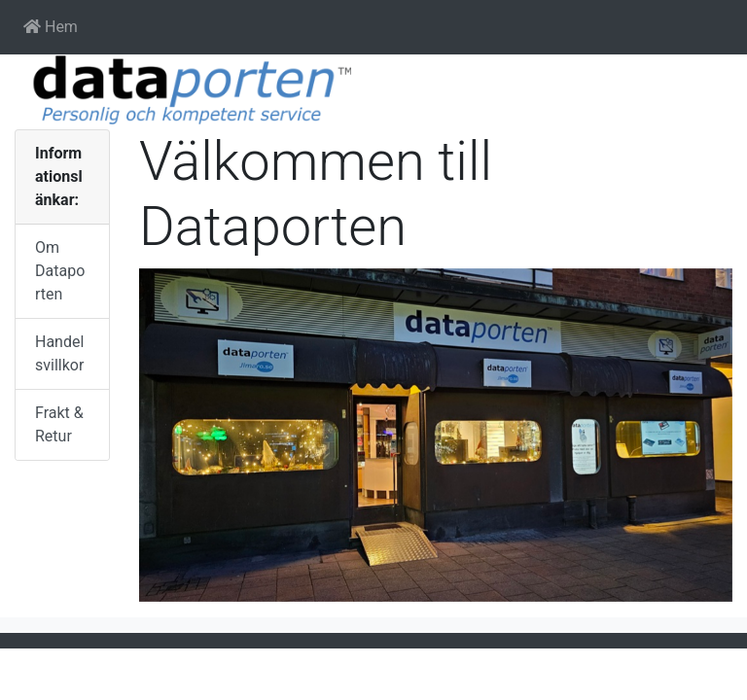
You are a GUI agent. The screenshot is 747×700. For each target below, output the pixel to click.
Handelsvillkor (59, 353)
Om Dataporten (60, 271)
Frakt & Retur (59, 424)
